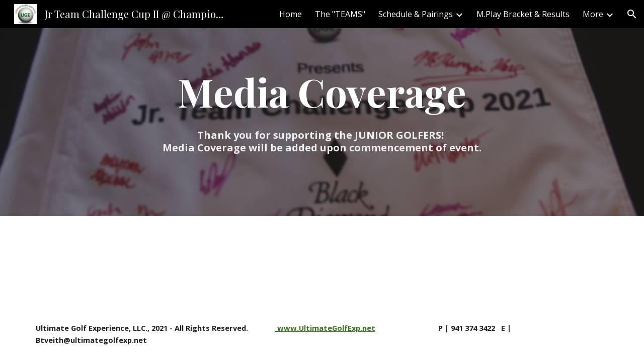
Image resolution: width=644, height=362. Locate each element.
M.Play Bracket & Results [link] (523, 14)
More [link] (593, 14)
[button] (632, 14)
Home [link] (291, 14)
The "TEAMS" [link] (340, 14)
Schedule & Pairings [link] (416, 14)
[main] (322, 109)
